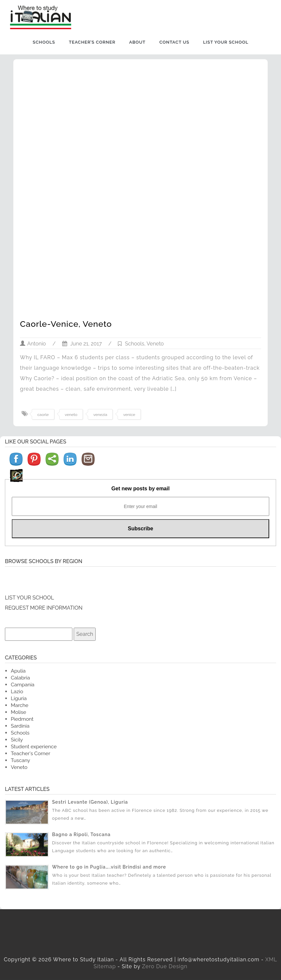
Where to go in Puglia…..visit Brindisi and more (109, 867)
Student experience (34, 746)
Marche (20, 705)
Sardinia (20, 726)
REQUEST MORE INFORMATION (44, 608)
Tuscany (20, 760)
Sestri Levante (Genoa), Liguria (90, 802)
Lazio (17, 691)
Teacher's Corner (30, 753)
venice (129, 415)
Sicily (17, 740)
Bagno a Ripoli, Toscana (81, 834)
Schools (44, 42)
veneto (71, 415)
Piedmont (22, 719)
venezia (100, 415)
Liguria (19, 698)
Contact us (174, 42)
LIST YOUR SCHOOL (29, 598)
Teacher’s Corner (92, 42)
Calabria (20, 678)
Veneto (155, 344)
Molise (19, 712)
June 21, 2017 (82, 344)
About (137, 42)
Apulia (18, 671)
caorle (43, 415)
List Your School (226, 42)
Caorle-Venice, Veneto (66, 324)
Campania (23, 685)
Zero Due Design (165, 966)
